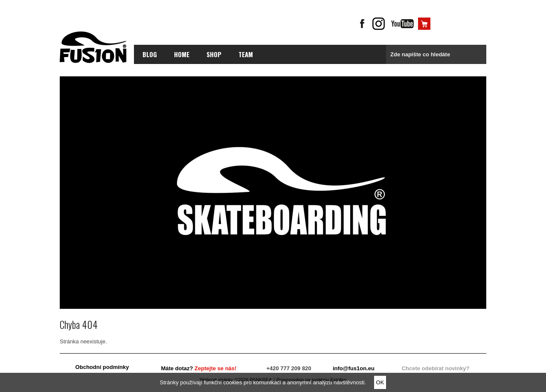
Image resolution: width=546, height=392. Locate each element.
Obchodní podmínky (102, 367)
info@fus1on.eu (354, 368)
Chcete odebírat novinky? (436, 368)
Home (182, 54)
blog (150, 54)
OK (380, 382)
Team (246, 54)
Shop (214, 54)
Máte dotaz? (199, 368)
